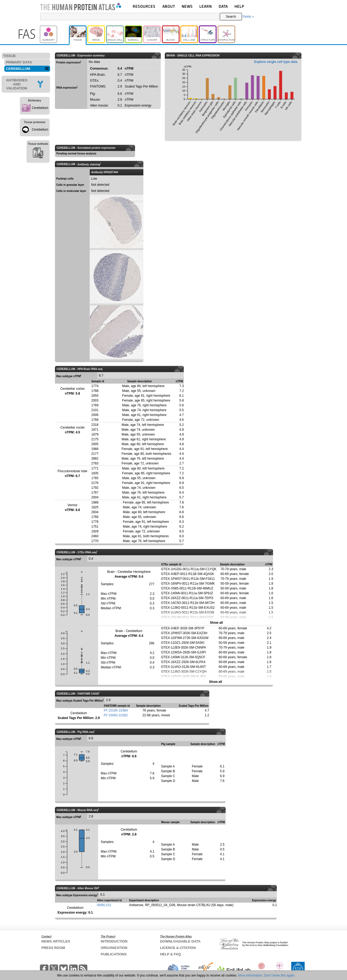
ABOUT (169, 6)
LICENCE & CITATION (178, 948)
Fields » (248, 17)
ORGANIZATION (114, 948)
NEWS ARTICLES (56, 941)
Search (231, 17)
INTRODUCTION (114, 941)
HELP (239, 6)
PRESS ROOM (53, 948)
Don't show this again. (280, 975)
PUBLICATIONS (114, 954)
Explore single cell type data (276, 62)
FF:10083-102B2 (116, 715)
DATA (223, 6)
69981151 (104, 905)
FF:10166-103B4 (116, 710)
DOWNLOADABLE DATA (180, 941)
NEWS (187, 6)
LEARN (206, 6)
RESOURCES (144, 6)
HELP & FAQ (170, 954)
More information (250, 975)
